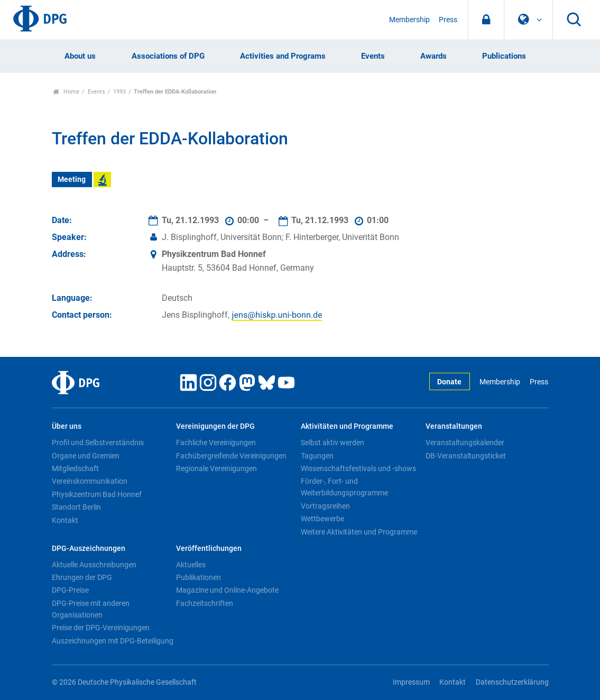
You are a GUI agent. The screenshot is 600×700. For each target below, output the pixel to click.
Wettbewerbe (322, 519)
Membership (409, 20)
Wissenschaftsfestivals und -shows (358, 468)
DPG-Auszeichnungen (89, 549)
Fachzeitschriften (205, 603)
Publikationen (199, 577)
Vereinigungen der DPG (215, 426)
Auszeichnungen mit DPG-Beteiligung (113, 641)
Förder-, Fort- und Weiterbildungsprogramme (344, 487)
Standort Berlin (76, 507)
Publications (504, 56)
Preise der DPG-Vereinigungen (101, 628)
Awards (433, 56)
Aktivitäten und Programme (347, 426)
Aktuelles (191, 565)
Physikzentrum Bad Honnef (97, 494)
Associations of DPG (168, 56)
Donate (449, 382)
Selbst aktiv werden (333, 443)
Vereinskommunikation (90, 481)
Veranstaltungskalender (465, 443)
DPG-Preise (70, 590)
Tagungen (317, 456)
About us (80, 56)
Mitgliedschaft (75, 468)
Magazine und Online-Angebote (227, 590)
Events (373, 56)
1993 (119, 92)
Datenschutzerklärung (512, 682)
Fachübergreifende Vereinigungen (231, 456)
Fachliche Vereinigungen (216, 443)
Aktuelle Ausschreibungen (94, 565)
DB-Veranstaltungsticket (466, 456)
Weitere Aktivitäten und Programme (359, 532)
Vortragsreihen (325, 506)
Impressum (411, 682)
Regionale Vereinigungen (216, 468)
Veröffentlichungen (209, 549)
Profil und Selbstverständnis (98, 443)
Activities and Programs (283, 56)
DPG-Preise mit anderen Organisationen (91, 609)
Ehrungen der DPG (82, 577)
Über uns (67, 426)
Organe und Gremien (86, 456)
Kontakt (65, 520)
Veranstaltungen (454, 426)
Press (448, 20)
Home (66, 92)
